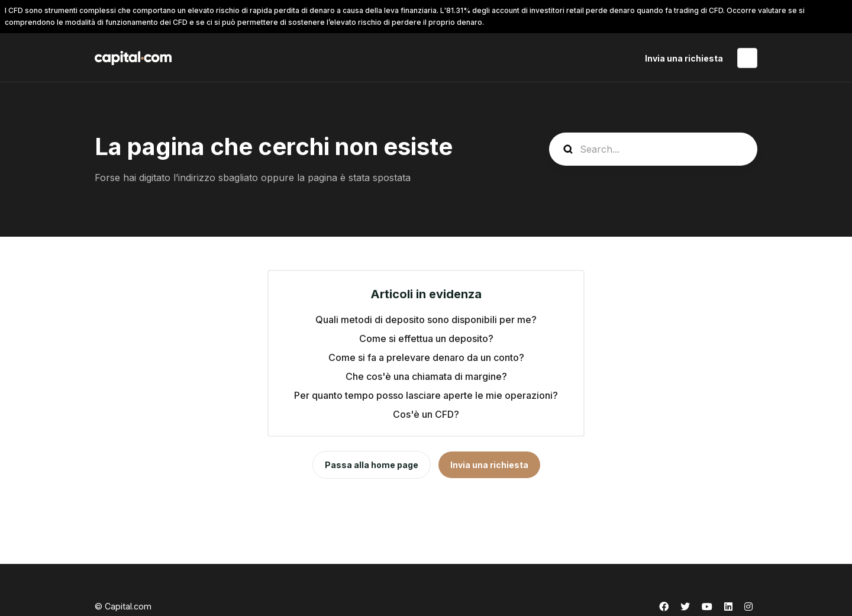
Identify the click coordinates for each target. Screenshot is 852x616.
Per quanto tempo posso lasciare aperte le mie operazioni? (426, 395)
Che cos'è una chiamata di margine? (426, 376)
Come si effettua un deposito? (426, 338)
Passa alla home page (372, 465)
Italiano (747, 58)
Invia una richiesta (684, 58)
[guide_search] (653, 149)
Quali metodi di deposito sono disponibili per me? (426, 320)
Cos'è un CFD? (426, 414)
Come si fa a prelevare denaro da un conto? (426, 357)
